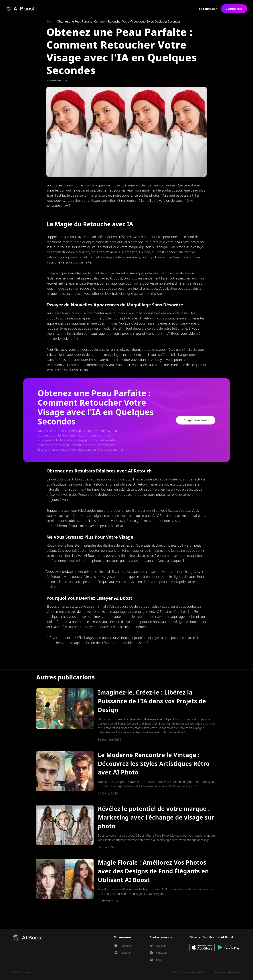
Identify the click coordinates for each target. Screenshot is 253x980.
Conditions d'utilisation (228, 972)
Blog (49, 21)
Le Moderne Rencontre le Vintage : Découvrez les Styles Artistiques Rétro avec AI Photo (154, 763)
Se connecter (208, 9)
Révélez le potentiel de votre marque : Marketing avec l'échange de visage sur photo (156, 817)
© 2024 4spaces (21, 972)
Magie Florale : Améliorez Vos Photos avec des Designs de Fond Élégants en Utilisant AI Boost (153, 871)
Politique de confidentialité (188, 972)
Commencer (234, 9)
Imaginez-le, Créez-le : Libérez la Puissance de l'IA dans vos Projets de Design (152, 701)
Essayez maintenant (196, 420)
